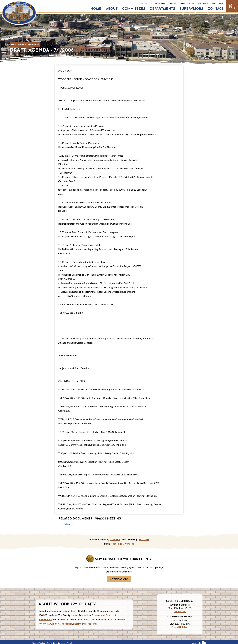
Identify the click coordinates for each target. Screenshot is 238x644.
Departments (162, 9)
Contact (216, 9)
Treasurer (92, 624)
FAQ (214, 3)
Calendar (172, 3)
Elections (191, 3)
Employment (204, 3)
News (221, 3)
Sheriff (77, 624)
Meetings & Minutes (25, 45)
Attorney (44, 624)
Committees (134, 9)
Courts (182, 3)
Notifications (119, 579)
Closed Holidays (180, 627)
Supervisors (191, 9)
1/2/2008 (115, 539)
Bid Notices (160, 3)
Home (96, 9)
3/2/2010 (144, 539)
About (112, 9)
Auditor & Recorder (61, 624)
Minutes (69, 524)
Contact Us (180, 611)
